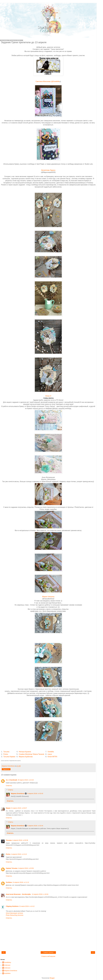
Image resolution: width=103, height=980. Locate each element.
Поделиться (6, 769)
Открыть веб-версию (48, 956)
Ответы (11, 790)
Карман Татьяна (12, 868)
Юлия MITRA (52, 757)
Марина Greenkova (18, 793)
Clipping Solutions (12, 906)
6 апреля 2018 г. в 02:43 (35, 793)
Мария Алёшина (48, 597)
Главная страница (48, 952)
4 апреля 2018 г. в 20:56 (26, 868)
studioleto (7, 973)
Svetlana (9, 882)
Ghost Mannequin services (14, 913)
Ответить (9, 786)
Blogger (52, 978)
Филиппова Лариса (48, 170)
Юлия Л (48, 396)
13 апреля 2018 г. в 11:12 (21, 882)
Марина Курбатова (26, 757)
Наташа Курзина (25, 752)
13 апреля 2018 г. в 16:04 (40, 894)
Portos (6, 754)
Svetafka (51, 752)
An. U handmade (12, 780)
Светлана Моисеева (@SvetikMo (48, 81)
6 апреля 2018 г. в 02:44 (35, 826)
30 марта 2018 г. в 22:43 (26, 780)
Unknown (7, 965)
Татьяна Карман (9, 757)
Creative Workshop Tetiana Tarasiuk (32, 754)
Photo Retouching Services (15, 915)
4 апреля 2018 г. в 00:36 (20, 840)
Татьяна (6, 752)
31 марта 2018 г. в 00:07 (19, 808)
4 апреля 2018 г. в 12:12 (19, 854)
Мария (8, 808)
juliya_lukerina (49, 398)
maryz (50, 754)
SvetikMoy (8, 962)
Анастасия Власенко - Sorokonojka (18, 894)
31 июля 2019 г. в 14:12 (27, 906)
